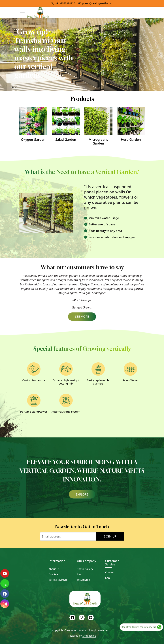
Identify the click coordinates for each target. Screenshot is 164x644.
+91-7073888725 (63, 3)
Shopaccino (89, 636)
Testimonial (84, 580)
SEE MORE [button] (82, 317)
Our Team (55, 574)
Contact (110, 572)
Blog (80, 574)
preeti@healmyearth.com (95, 3)
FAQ (108, 578)
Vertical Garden (58, 580)
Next (160, 55)
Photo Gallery (85, 569)
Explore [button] (82, 494)
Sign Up (110, 536)
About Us (54, 569)
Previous (4, 55)
